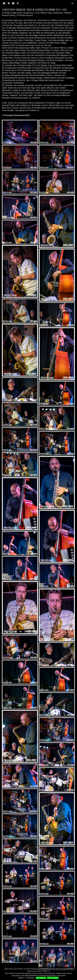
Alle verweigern (53, 978)
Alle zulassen (41, 978)
